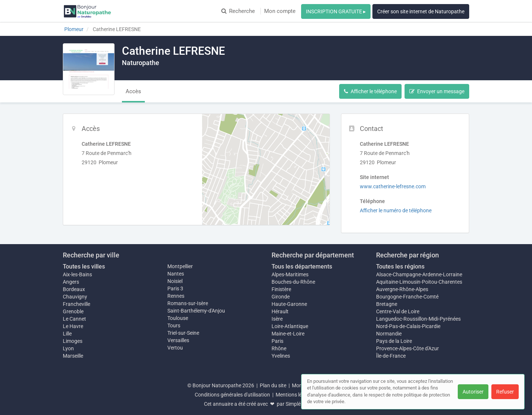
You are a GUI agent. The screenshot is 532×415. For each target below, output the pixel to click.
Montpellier (180, 266)
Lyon (68, 348)
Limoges (73, 341)
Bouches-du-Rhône (293, 282)
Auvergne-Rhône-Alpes (402, 289)
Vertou (175, 348)
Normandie (389, 334)
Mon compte (280, 11)
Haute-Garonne (289, 304)
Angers (71, 282)
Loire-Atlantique (290, 326)
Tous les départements (302, 266)
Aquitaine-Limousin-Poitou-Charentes (419, 282)
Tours (174, 325)
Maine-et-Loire (288, 334)
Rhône (279, 348)
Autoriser (473, 392)
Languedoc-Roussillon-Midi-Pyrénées (418, 319)
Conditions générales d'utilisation (232, 395)
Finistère (281, 289)
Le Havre (73, 326)
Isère (277, 319)
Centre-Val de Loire (398, 311)
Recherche (238, 11)
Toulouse (178, 318)
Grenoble (73, 311)
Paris (277, 341)
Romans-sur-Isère (188, 303)
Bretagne (387, 304)
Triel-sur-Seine (183, 333)
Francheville (76, 304)
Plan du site (273, 385)
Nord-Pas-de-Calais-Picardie (408, 326)
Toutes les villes (84, 266)
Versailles (178, 340)
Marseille (73, 356)
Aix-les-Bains (77, 274)
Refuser (505, 392)
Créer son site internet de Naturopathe (421, 11)
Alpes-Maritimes (290, 274)
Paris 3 (175, 289)
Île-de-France (391, 356)
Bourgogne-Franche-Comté (407, 297)
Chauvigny (75, 297)
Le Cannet (74, 319)
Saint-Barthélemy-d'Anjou (196, 311)
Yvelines (281, 356)
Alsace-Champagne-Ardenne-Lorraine (419, 274)
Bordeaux (74, 289)
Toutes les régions (400, 266)
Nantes (176, 274)
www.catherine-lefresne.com (393, 186)
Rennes (176, 296)
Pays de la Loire (394, 341)
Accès (133, 91)
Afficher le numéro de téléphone (396, 210)
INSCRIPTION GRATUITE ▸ (336, 11)
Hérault (280, 311)
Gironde (281, 297)
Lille (67, 334)
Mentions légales (295, 395)
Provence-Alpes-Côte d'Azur (407, 348)
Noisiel (175, 281)
